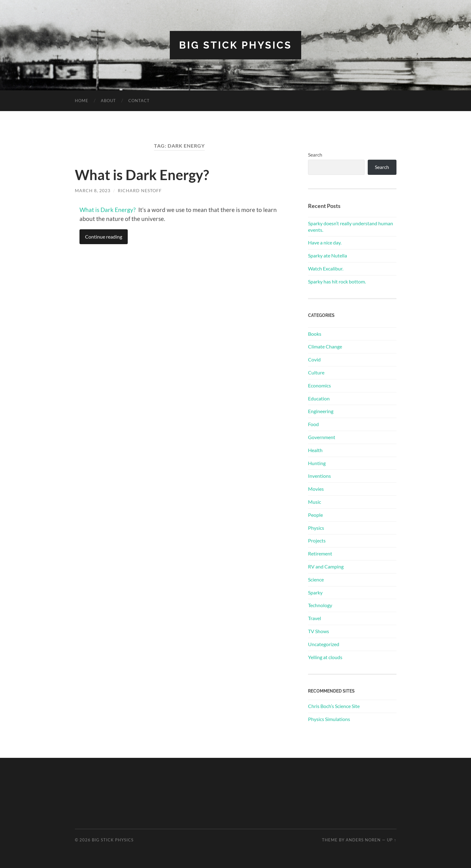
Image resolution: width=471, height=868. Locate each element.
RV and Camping (326, 566)
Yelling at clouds (325, 657)
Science (316, 579)
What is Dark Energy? (142, 175)
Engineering (321, 411)
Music (315, 502)
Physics (316, 528)
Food (313, 424)
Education (319, 398)
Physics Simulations (329, 719)
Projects (317, 540)
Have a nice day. (325, 242)
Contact (139, 101)
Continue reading (104, 237)
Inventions (319, 476)
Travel (315, 618)
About (108, 101)
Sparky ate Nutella (328, 255)
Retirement (320, 553)
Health (315, 450)
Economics (319, 385)
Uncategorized (324, 644)
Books (315, 334)
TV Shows (319, 631)
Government (322, 437)
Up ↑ (392, 840)
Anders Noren (363, 840)
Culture (316, 372)
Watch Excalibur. (326, 268)
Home (82, 101)
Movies (316, 489)
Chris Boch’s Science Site (334, 706)
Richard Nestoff (140, 190)
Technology (320, 605)
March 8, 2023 (93, 190)
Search (315, 155)
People (315, 515)
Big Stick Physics (235, 45)
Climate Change (325, 346)
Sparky (315, 592)
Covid (314, 359)
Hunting (317, 463)
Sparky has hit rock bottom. (337, 281)
